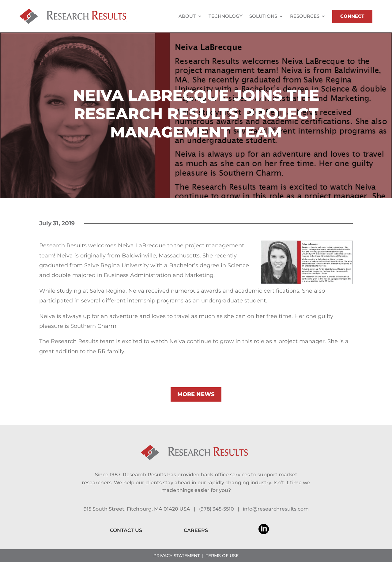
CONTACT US (126, 530)
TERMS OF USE (222, 556)
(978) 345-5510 (217, 509)
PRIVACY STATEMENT (177, 556)
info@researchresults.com (276, 509)
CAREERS (196, 530)
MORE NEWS (196, 394)
